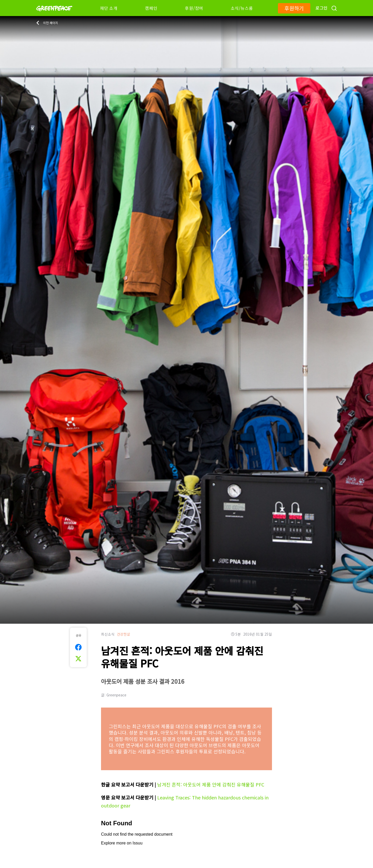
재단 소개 (109, 8)
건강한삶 (124, 634)
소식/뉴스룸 (242, 8)
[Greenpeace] (54, 15)
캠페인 (151, 8)
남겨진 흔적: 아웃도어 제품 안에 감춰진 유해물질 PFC (211, 784)
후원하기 (294, 8)
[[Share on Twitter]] (78, 659)
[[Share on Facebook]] (78, 647)
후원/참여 (194, 8)
